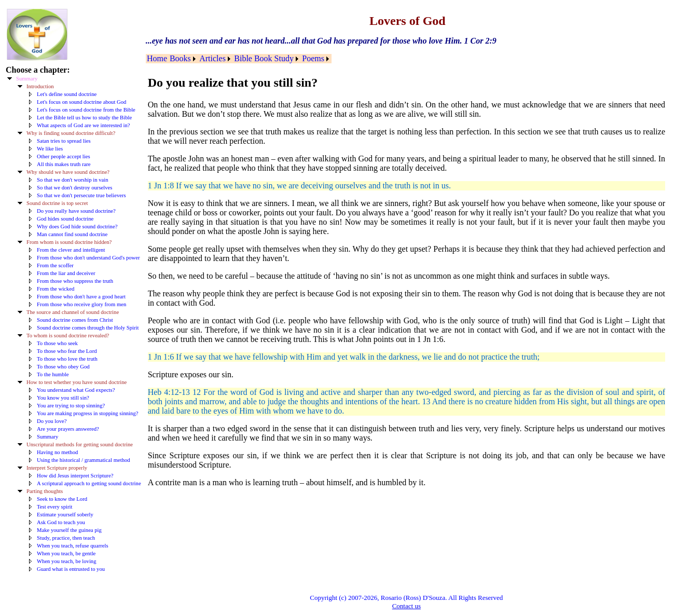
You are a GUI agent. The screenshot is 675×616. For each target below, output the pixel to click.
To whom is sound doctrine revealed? (68, 336)
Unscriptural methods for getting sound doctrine (80, 444)
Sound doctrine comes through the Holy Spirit (88, 328)
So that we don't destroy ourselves (74, 188)
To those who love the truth (67, 359)
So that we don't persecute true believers (81, 195)
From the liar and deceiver (66, 273)
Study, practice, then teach (66, 538)
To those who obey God (63, 367)
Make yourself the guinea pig (69, 530)
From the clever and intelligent (71, 250)
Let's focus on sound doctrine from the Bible (86, 110)
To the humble (53, 374)
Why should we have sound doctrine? (68, 172)
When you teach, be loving (67, 561)
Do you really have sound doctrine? (76, 211)
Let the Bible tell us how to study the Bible (84, 118)
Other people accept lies (64, 156)
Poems (313, 58)
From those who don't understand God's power (88, 258)
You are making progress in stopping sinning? (87, 413)
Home (157, 58)
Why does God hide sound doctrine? (77, 227)
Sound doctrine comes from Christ (75, 320)
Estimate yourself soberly (65, 515)
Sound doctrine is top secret (57, 203)
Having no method (57, 452)
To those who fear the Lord (67, 351)
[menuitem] (157, 59)
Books (180, 58)
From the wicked (56, 289)
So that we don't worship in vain (72, 180)
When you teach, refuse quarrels (73, 546)
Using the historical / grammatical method (84, 460)
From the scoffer (55, 265)
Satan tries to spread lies (64, 141)
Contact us (407, 606)
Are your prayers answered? (68, 429)
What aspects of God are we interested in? (84, 125)
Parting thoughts (45, 491)
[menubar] (239, 59)
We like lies (50, 149)
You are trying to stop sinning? (71, 406)
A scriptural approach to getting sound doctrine (89, 483)
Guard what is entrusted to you (71, 569)
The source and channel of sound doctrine (73, 312)
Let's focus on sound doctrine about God (81, 102)
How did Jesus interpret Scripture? (75, 476)
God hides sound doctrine (65, 219)
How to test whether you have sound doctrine (77, 382)
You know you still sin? (63, 398)
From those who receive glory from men (81, 304)
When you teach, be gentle (66, 553)
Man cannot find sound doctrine (72, 234)
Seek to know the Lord (62, 499)
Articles (212, 58)
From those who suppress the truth (75, 281)
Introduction (40, 86)
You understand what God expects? (76, 390)
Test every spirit (55, 507)
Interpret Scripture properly (57, 468)
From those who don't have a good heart (81, 297)
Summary (27, 79)
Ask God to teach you (61, 522)
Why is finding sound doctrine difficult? (71, 133)
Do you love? (52, 421)
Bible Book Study (264, 58)
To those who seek (57, 343)
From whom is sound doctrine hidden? (69, 242)
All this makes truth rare (64, 164)
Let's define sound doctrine (67, 94)
